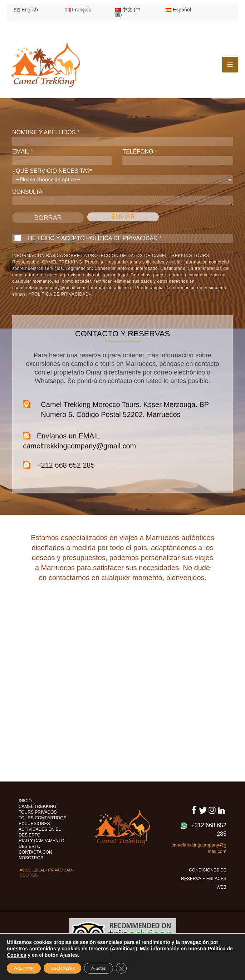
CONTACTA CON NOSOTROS (35, 855)
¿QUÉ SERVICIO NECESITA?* (122, 176)
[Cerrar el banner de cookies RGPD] (121, 968)
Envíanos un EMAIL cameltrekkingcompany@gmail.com (79, 441)
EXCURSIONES (34, 824)
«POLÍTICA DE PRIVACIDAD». (61, 294)
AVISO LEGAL (32, 870)
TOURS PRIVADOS (38, 812)
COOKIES (29, 875)
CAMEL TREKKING (37, 806)
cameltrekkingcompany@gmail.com (49, 288)
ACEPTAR (24, 968)
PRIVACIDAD (60, 870)
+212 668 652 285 (59, 465)
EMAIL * (62, 157)
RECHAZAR (62, 968)
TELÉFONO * (177, 157)
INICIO (25, 801)
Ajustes (99, 968)
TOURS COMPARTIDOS (42, 818)
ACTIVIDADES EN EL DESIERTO (40, 832)
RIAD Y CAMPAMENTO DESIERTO (41, 844)
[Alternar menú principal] (230, 65)
